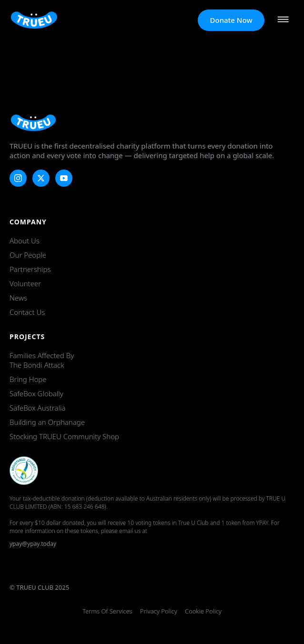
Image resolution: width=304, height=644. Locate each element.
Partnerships (30, 269)
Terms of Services (107, 611)
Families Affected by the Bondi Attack (42, 360)
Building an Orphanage (47, 422)
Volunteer (25, 283)
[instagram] (18, 178)
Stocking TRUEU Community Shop (64, 436)
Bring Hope (28, 379)
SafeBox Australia (37, 408)
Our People (28, 255)
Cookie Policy (203, 611)
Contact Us (27, 312)
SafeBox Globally (36, 393)
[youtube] (64, 178)
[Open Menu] (283, 20)
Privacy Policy (159, 611)
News (18, 298)
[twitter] (41, 178)
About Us (25, 241)
